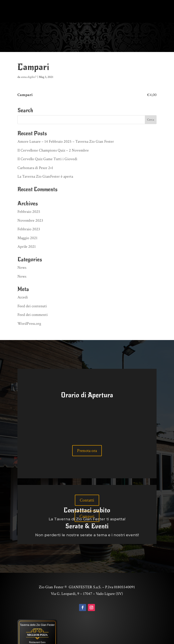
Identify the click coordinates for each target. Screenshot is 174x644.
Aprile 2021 (27, 230)
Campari (87, 500)
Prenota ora (87, 434)
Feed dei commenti (33, 299)
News (22, 251)
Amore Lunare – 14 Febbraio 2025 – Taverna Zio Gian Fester (66, 125)
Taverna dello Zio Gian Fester (37, 609)
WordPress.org (29, 307)
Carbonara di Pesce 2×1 (35, 152)
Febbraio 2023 (29, 213)
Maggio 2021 (27, 222)
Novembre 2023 (30, 204)
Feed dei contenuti (32, 290)
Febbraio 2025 (29, 195)
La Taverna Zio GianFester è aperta (45, 160)
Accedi (23, 281)
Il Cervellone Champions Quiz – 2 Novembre (53, 134)
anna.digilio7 (29, 61)
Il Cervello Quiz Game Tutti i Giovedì (47, 143)
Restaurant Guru (37, 626)
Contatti (87, 484)
